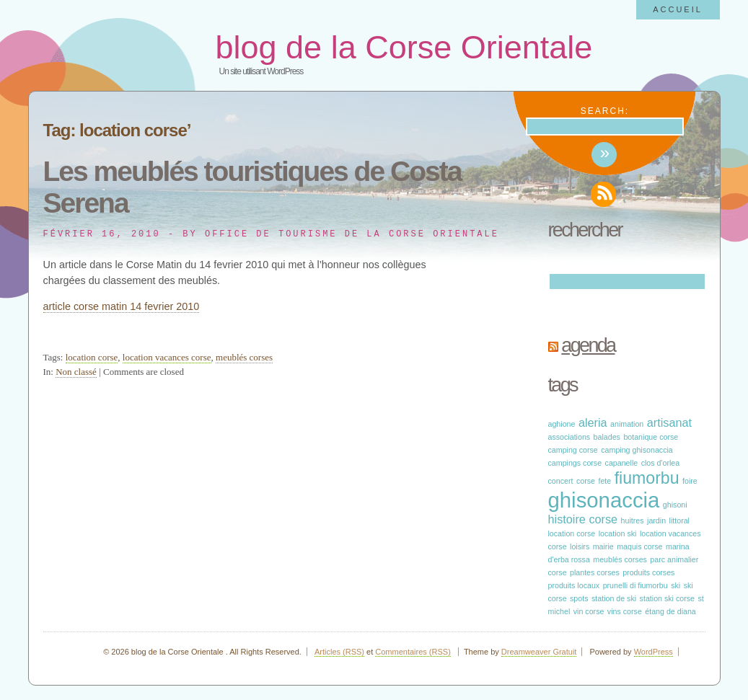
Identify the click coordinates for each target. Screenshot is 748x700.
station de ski (614, 598)
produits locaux (574, 585)
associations (569, 437)
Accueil (678, 9)
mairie (603, 546)
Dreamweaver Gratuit (539, 652)
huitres (633, 520)
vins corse (625, 611)
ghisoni (675, 505)
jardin (656, 520)
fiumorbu (647, 478)
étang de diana (670, 611)
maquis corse (639, 546)
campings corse (575, 463)
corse (586, 481)
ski (676, 585)
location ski (618, 533)
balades (607, 437)
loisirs (580, 546)
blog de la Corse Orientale (404, 47)
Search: (605, 111)
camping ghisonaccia (637, 450)
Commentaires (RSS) (413, 652)
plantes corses (595, 572)
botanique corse (651, 437)
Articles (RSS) (339, 652)
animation (627, 424)
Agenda (588, 345)
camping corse (573, 450)
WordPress (654, 652)
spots (579, 598)
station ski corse (667, 598)
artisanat (669, 422)
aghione (562, 424)
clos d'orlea (661, 463)
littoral (679, 520)
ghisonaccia (604, 500)
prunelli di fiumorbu (635, 585)
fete (604, 481)
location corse (92, 357)
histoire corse (583, 519)
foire (690, 481)
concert (561, 481)
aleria (593, 422)
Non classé (76, 372)
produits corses (648, 572)
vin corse (589, 611)
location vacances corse (167, 357)
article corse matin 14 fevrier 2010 (122, 306)
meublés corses (244, 357)
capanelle (622, 463)
